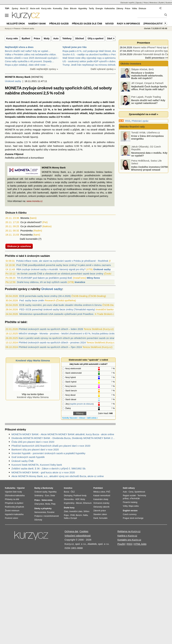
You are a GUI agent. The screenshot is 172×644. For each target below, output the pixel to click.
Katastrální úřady (101, 499)
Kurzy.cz (8, 28)
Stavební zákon (100, 514)
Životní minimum (12, 511)
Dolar (53, 496)
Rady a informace (129, 24)
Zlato (66, 9)
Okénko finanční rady (132, 127)
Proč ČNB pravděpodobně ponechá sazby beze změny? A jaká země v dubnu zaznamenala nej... (69, 265)
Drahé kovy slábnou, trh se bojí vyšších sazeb (42, 282)
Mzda (48, 504)
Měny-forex (93, 278)
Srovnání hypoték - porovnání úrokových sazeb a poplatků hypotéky (48, 453)
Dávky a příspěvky (43, 508)
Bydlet (161, 3)
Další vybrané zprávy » (103, 69)
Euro (47, 496)
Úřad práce (39, 504)
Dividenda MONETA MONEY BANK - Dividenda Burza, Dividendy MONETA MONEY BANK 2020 (64, 438)
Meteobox (153, 3)
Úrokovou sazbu (14, 142)
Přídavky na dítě (12, 499)
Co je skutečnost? (31, 222)
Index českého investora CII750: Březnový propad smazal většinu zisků (150, 170)
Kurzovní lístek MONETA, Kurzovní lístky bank (37, 465)
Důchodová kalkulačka (15, 496)
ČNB (48, 122)
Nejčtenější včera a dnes (19, 47)
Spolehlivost (140, 492)
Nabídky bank (37, 24)
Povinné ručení (11, 518)
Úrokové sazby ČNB (23, 461)
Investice (80, 282)
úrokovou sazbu (46, 117)
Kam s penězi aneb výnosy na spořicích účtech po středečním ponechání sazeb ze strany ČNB (70, 338)
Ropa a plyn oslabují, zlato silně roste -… (27, 65)
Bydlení (26, 38)
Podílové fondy (80, 496)
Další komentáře (29, 239)
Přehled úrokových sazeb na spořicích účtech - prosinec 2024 (52, 342)
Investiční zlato (76, 511)
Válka (134, 9)
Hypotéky (83, 9)
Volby (125, 506)
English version (130, 511)
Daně (96, 518)
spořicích (78, 106)
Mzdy (47, 38)
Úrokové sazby (13, 81)
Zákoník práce (100, 511)
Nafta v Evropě (70, 518)
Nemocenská (40, 512)
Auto (56, 38)
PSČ (108, 492)
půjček (76, 130)
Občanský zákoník (101, 507)
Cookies (84, 531)
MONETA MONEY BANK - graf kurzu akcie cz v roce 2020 (43, 472)
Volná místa (47, 500)
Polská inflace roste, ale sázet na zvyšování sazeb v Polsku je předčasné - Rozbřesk (62, 261)
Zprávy (15, 9)
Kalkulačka (110, 9)
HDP (77, 499)
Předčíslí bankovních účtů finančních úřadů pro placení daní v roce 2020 (51, 446)
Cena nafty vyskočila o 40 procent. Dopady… (29, 61)
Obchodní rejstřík (127, 3)
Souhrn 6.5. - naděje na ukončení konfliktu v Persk (90, 54)
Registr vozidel (129, 496)
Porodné (51, 512)
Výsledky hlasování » (70, 418)
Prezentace (143, 43)
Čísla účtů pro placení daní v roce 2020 (33, 442)
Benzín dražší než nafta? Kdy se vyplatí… (28, 51)
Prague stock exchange (133, 518)
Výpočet (21, 488)
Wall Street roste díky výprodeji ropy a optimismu (89, 58)
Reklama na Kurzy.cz (129, 531)
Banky (37, 488)
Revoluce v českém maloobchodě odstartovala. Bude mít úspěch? (147, 75)
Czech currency (130, 514)
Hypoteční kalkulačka (14, 514)
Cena (131, 492)
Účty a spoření (96, 38)
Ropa (66, 515)
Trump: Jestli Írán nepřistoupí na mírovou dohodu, (90, 65)
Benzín (79, 515)
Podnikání (98, 488)
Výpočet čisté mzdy (13, 492)
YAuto (146, 3)
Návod (110, 24)
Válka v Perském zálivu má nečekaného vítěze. (31, 54)
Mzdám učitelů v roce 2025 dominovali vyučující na (33, 58)
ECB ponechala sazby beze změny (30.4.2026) (45, 296)
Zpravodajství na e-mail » (143, 114)
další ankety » (93, 418)
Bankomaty (48, 488)
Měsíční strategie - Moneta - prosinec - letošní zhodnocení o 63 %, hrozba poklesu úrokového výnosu (74, 333)
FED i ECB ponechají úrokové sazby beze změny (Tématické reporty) (57, 309)
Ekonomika (69, 499)
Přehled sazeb (59, 24)
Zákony (120, 9)
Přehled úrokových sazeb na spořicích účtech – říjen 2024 (50, 347)
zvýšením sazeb (68, 122)
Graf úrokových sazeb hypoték (28, 457)
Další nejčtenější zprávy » (44, 69)
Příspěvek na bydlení (14, 503)
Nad (15, 146)
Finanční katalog (130, 502)
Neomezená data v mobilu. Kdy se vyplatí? (149, 154)
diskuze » (83, 418)
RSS (128, 121)
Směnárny (39, 496)
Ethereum (87, 503)
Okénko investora (130, 64)
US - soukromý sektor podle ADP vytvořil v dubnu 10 (91, 61)
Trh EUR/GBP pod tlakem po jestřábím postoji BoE (45, 278)
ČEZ (73, 492)
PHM (72, 515)
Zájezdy (139, 3)
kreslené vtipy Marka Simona (32, 394)
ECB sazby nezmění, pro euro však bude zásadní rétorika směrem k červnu (61, 305)
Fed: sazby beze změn (32, 300)
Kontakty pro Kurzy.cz (129, 540)
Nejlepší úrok (16, 24)
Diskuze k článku (16, 213)
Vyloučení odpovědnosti (78, 536)
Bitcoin (73, 9)
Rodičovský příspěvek (14, 507)
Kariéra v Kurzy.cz (127, 536)
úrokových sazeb (21, 133)
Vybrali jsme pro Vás (75, 47)
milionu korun (24, 109)
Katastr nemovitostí (102, 496)
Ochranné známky (101, 503)
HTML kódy (140, 544)
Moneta (25, 218)
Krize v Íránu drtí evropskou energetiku (147, 137)
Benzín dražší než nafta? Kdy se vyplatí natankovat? (148, 102)
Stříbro (86, 511)
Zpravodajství (153, 24)
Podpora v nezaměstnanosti (47, 516)
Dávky (110, 38)
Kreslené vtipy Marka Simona (33, 360)
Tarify (91, 9)
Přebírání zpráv (140, 121)
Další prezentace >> (157, 58)
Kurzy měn (12, 38)
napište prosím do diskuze (81, 404)
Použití (121, 544)
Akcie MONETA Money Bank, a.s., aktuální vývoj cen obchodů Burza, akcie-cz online (58, 476)
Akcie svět (35, 9)
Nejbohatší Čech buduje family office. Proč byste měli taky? (149, 88)
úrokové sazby (91, 102)
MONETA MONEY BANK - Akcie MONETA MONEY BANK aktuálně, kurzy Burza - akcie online (63, 434)
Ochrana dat (71, 531)
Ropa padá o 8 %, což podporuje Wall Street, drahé (91, 51)
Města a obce (99, 492)
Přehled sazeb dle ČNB (87, 24)
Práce (37, 38)
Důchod (80, 38)
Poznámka (27, 231)
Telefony (67, 38)
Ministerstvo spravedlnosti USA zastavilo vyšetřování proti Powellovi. (57, 314)
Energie (99, 9)
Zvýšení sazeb (103, 109)
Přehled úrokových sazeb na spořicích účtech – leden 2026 (51, 329)
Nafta (85, 515)
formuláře (103, 518)
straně (59, 130)
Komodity (57, 9)
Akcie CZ (24, 9)
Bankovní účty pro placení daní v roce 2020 (35, 449)
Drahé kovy (69, 508)
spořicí (43, 146)
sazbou (38, 109)
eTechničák (135, 499)
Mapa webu (134, 506)
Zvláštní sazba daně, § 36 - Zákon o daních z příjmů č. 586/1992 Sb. (49, 468)
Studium (169, 3)
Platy (53, 504)
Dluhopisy (68, 496)
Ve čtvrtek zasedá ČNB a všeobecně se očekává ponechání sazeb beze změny (60, 274)
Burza (66, 492)
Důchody (38, 520)
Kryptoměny (69, 503)
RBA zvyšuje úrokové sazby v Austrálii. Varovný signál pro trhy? (51, 269)
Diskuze (142, 9)
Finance (17, 28)
